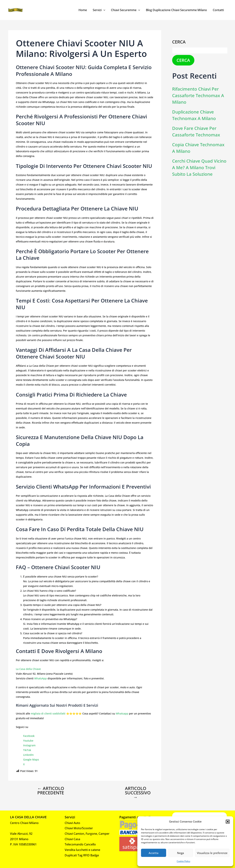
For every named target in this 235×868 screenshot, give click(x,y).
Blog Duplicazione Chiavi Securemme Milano (176, 10)
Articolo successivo (138, 793)
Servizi (99, 10)
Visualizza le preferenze (212, 853)
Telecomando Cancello (80, 844)
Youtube (28, 741)
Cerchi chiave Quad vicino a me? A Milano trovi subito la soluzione (199, 167)
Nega (181, 853)
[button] (228, 822)
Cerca (179, 42)
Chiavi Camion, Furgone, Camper (87, 834)
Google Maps (31, 759)
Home (83, 10)
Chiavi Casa (72, 839)
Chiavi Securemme (126, 10)
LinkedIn (28, 755)
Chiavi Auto (72, 823)
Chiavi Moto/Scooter (79, 828)
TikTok (27, 750)
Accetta (154, 853)
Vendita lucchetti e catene (82, 850)
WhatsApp (41, 678)
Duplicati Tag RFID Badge (82, 855)
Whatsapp (122, 713)
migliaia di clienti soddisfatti (48, 713)
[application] (103, 10)
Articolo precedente (51, 791)
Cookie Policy (183, 861)
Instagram (29, 745)
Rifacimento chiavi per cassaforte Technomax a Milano (198, 95)
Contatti (218, 10)
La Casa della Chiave (28, 669)
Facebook (29, 736)
